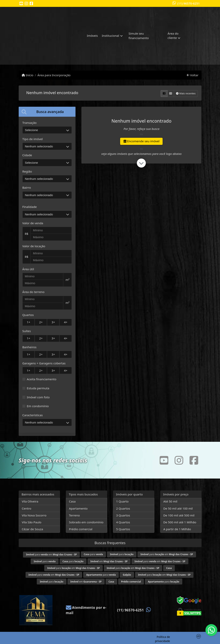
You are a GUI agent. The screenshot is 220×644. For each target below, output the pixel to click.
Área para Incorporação (54, 75)
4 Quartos (123, 522)
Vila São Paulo (32, 522)
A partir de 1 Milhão (177, 529)
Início (28, 75)
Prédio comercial (81, 529)
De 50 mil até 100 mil (178, 508)
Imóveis (92, 36)
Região (27, 171)
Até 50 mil (170, 501)
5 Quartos (123, 529)
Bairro (27, 187)
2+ (41, 322)
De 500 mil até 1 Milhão (180, 522)
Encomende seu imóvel (142, 141)
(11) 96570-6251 (189, 3)
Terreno (74, 515)
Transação (29, 123)
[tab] (47, 112)
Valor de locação (34, 246)
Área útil (28, 269)
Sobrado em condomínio (86, 522)
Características (33, 415)
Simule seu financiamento (139, 36)
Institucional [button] (110, 36)
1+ (28, 322)
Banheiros (29, 347)
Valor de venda (33, 223)
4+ (66, 322)
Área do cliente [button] (173, 36)
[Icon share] (21, 4)
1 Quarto (122, 501)
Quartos (28, 315)
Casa (72, 501)
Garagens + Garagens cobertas (44, 363)
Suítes (27, 331)
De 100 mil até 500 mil (179, 515)
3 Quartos (123, 515)
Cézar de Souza (32, 529)
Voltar (193, 75)
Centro (27, 508)
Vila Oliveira (30, 501)
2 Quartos (123, 508)
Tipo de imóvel (33, 139)
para (93, 554)
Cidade (27, 155)
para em (51, 554)
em (109, 561)
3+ (53, 322)
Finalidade (30, 207)
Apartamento (78, 508)
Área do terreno (34, 292)
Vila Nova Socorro (34, 515)
